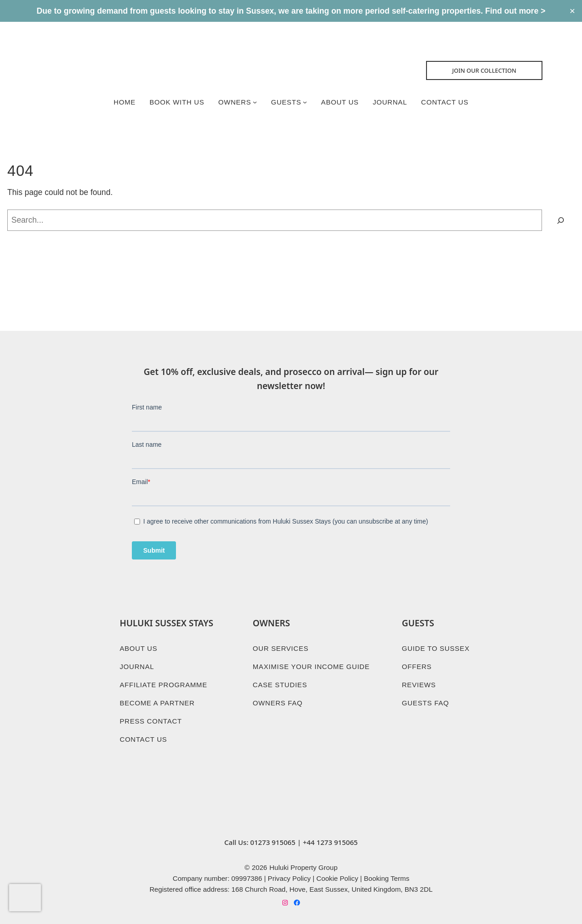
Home (123, 102)
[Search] (561, 221)
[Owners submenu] (254, 102)
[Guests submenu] (305, 102)
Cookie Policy (337, 877)
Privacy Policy (289, 877)
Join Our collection (485, 70)
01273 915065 (273, 840)
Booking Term (385, 877)
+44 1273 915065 (330, 840)
